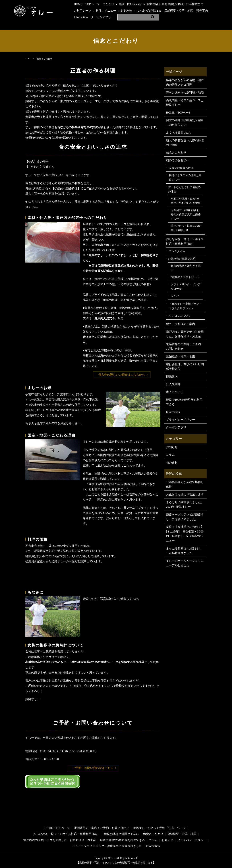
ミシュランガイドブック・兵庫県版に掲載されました (107, 846)
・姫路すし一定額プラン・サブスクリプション (185, 306)
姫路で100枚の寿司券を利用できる (184, 402)
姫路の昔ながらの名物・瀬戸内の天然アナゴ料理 (185, 82)
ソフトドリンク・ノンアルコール (186, 287)
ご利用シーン (82, 11)
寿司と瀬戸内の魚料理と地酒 (185, 92)
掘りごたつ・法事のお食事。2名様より (186, 228)
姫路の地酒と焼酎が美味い (186, 268)
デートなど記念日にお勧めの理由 (184, 189)
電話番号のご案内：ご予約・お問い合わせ (185, 346)
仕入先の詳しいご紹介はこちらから (122, 375)
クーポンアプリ (101, 17)
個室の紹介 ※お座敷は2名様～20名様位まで (175, 4)
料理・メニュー (106, 11)
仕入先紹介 (173, 384)
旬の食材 (172, 463)
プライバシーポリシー (181, 420)
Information (81, 17)
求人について (175, 392)
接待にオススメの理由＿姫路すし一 (185, 177)
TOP (27, 59)
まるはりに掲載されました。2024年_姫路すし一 (185, 505)
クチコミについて (180, 316)
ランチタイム (177, 251)
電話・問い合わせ (130, 4)
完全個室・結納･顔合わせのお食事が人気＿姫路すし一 (186, 214)
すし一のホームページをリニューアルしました (185, 563)
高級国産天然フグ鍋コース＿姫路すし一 (185, 103)
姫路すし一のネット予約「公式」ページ (159, 828)
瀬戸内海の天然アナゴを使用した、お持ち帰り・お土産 (185, 334)
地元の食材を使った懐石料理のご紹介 (185, 143)
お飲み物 (126, 11)
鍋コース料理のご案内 (181, 324)
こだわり (108, 4)
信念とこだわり (176, 153)
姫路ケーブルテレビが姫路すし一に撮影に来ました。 (185, 517)
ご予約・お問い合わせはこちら (93, 768)
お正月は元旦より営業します (185, 494)
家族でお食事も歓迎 (181, 168)
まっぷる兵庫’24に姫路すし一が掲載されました (184, 551)
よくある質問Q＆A (149, 11)
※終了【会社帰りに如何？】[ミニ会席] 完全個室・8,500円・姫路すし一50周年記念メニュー (185, 534)
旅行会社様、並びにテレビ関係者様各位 (185, 367)
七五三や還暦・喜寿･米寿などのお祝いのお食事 (186, 201)
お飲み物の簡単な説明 (182, 259)
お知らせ (172, 447)
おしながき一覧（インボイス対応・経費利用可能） (185, 241)
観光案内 (202, 11)
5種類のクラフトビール (185, 277)
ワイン (175, 296)
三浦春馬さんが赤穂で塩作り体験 (185, 484)
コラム (170, 455)
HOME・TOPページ (87, 4)
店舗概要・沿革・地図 (179, 11)
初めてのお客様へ (178, 160)
